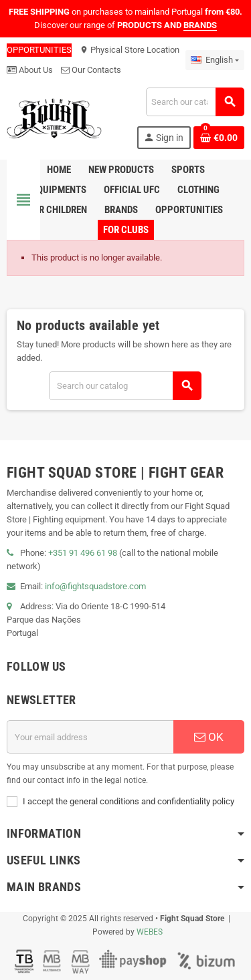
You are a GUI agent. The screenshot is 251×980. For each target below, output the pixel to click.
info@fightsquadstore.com (95, 586)
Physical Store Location (130, 50)
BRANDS (200, 25)
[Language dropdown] (215, 60)
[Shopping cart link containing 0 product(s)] (219, 138)
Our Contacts (91, 70)
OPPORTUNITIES (39, 50)
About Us (30, 70)
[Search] (195, 102)
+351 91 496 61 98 (83, 553)
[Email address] (90, 737)
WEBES (150, 932)
